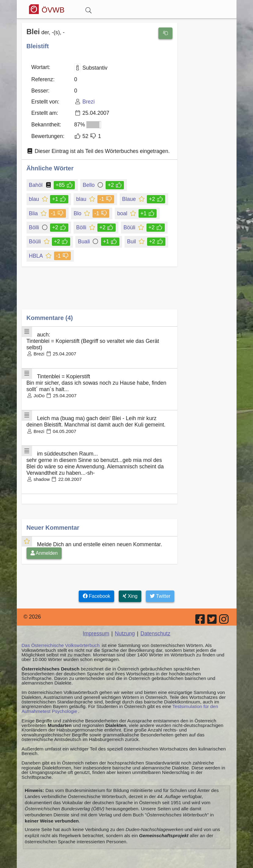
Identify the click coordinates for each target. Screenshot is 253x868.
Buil (132, 242)
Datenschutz (155, 634)
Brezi (89, 102)
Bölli (35, 227)
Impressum (96, 634)
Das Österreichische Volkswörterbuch (61, 645)
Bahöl (36, 185)
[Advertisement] (99, 292)
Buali (84, 242)
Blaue (129, 199)
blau (34, 199)
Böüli (130, 227)
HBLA (36, 256)
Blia (34, 213)
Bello (89, 185)
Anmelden (44, 553)
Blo (78, 213)
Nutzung (125, 634)
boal (123, 213)
